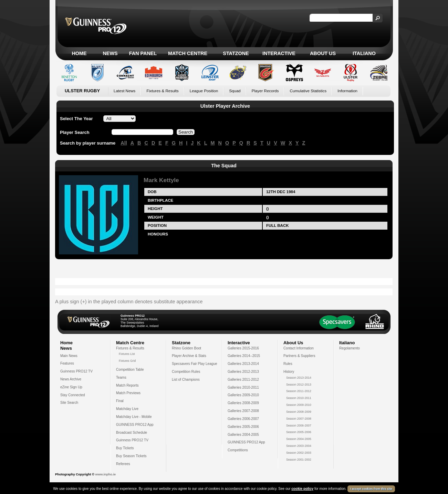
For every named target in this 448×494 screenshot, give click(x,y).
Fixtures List (127, 354)
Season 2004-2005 (299, 439)
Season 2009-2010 (299, 405)
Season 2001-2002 (299, 460)
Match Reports (127, 385)
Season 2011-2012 (299, 391)
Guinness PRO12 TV (76, 371)
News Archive (71, 379)
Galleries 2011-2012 (243, 380)
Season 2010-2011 (299, 398)
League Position (204, 91)
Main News (69, 356)
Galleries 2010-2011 (243, 387)
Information (347, 91)
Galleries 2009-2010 (243, 395)
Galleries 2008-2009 (243, 403)
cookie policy (302, 489)
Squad (235, 91)
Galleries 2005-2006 (243, 427)
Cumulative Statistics (308, 91)
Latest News (124, 91)
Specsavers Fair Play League (195, 364)
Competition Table (130, 370)
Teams (121, 377)
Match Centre (188, 53)
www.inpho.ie (105, 474)
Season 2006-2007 (299, 425)
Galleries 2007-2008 (243, 411)
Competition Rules (186, 372)
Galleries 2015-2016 (243, 348)
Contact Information (299, 348)
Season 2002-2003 (299, 453)
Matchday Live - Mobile (134, 417)
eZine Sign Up (71, 387)
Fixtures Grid (127, 361)
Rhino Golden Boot (186, 348)
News (110, 53)
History (289, 372)
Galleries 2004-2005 (243, 435)
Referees (123, 464)
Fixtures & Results (162, 91)
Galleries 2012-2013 (243, 372)
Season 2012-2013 (299, 385)
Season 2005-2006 (299, 432)
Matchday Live (127, 409)
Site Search (69, 403)
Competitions (238, 450)
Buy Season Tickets (131, 456)
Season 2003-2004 (299, 446)
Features (67, 363)
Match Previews (128, 393)
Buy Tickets (125, 448)
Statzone (236, 53)
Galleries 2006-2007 (243, 419)
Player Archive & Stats (189, 356)
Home (79, 53)
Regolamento (350, 348)
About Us (323, 53)
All (124, 143)
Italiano (364, 53)
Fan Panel (143, 53)
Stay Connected (73, 395)
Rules (288, 364)
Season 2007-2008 (299, 419)
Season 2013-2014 (299, 378)
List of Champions (186, 380)
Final (120, 401)
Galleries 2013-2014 (243, 364)
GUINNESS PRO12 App (135, 425)
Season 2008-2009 (299, 412)
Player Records (265, 91)
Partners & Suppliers (299, 356)
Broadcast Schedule (132, 433)
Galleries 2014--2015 (244, 356)
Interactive (279, 53)
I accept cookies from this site (371, 489)
